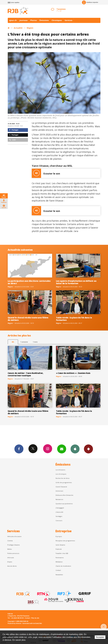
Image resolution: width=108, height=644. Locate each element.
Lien (12, 140)
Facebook (19, 449)
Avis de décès (12, 566)
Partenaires (60, 558)
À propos (59, 536)
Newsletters (62, 449)
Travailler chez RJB (62, 553)
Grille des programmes (64, 482)
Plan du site (35, 618)
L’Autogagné (60, 508)
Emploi (10, 562)
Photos (34, 20)
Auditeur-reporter (90, 2)
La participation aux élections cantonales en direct (29, 282)
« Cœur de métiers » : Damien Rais (73, 373)
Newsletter (59, 575)
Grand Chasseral (61, 487)
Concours (59, 521)
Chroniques (57, 20)
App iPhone (75, 449)
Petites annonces (13, 553)
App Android (88, 449)
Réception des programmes (65, 541)
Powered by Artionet (14, 623)
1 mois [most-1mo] (35, 342)
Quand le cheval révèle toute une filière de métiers (28, 319)
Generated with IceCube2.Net (32, 623)
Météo (10, 549)
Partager (14, 130)
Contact (58, 570)
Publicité (59, 549)
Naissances (59, 499)
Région (30, 28)
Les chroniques (61, 474)
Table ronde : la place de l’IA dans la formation (74, 319)
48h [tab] (13, 342)
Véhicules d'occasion (14, 536)
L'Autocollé (59, 512)
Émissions (44, 20)
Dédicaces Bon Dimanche (64, 495)
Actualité (18, 28)
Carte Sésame (60, 545)
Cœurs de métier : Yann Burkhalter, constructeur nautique (26, 374)
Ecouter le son (46, 173)
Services (68, 20)
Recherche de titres (62, 478)
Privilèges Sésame (14, 545)
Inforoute (11, 558)
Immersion (59, 491)
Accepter (100, 637)
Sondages (59, 516)
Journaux (23, 20)
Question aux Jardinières (64, 504)
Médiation (59, 562)
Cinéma (10, 541)
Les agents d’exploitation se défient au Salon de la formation (76, 282)
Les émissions (60, 470)
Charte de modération (63, 566)
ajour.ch (13, 20)
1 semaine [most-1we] (24, 342)
